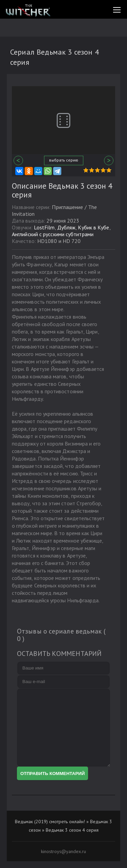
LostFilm (44, 227)
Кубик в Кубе (93, 227)
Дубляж (67, 227)
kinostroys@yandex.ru (63, 851)
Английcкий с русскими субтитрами (53, 234)
